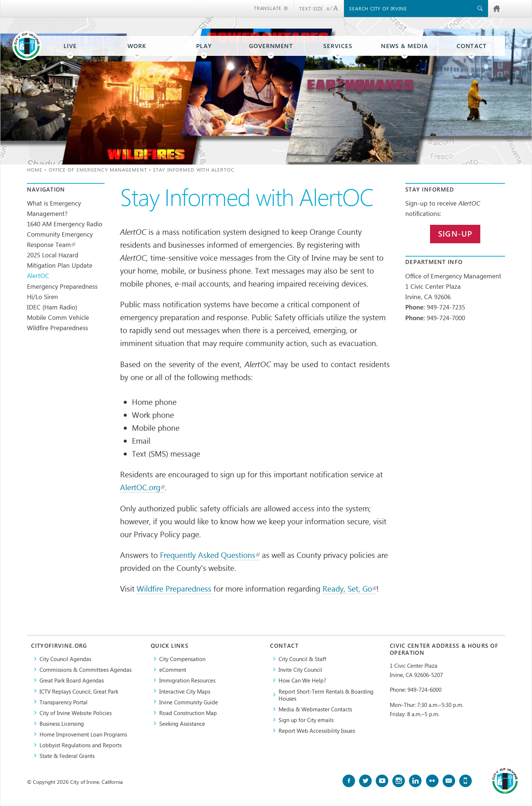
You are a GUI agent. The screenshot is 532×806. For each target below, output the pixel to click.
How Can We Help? (302, 680)
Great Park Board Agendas (72, 680)
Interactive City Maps (185, 691)
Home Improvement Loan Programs (83, 734)
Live (70, 46)
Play (204, 46)
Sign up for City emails (306, 720)
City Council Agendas (65, 659)
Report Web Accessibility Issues (317, 730)
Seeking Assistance (182, 723)
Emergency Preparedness (62, 286)
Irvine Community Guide (189, 702)
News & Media (405, 46)
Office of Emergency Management (98, 170)
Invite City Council (300, 669)
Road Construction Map (188, 713)
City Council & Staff (302, 659)
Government (271, 46)
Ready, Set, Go (349, 588)
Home (35, 170)
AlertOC (38, 275)
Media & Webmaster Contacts (315, 709)
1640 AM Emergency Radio (65, 224)
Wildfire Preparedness (57, 328)
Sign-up (455, 234)
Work (137, 46)
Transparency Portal (64, 702)
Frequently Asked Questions (210, 555)
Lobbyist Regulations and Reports (81, 745)
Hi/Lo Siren (42, 297)
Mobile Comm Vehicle (58, 317)
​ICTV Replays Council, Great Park (79, 691)
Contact (472, 46)
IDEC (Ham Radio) (52, 307)
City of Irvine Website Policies (76, 713)
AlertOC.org (142, 487)
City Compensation (182, 659)
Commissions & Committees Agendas (86, 669)
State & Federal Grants (67, 756)
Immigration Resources (187, 680)
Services (338, 46)
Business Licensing (62, 723)
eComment (173, 669)
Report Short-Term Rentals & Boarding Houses (326, 695)
